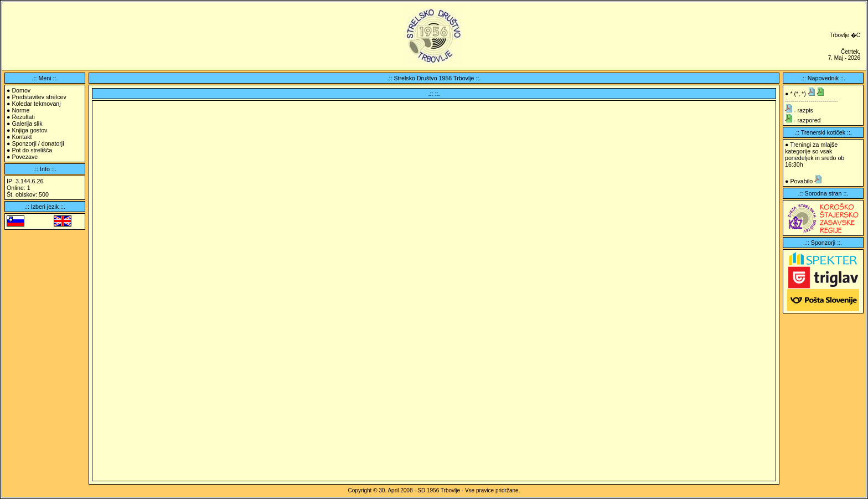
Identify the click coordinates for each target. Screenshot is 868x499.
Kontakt (22, 137)
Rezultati (23, 117)
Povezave (25, 157)
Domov (21, 90)
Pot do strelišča (32, 150)
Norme (20, 110)
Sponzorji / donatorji (38, 143)
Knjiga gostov (29, 130)
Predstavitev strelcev (39, 97)
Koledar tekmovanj (36, 104)
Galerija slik (27, 124)
